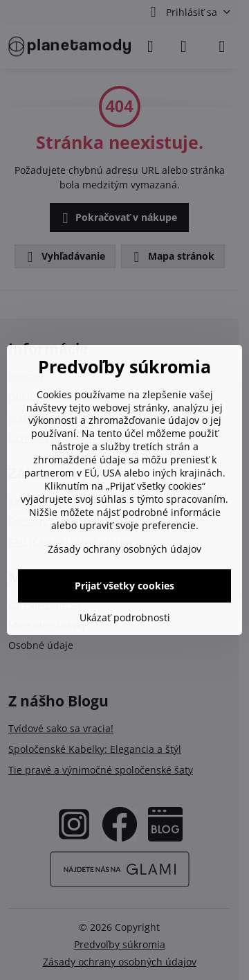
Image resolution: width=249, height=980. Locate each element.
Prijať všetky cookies (124, 586)
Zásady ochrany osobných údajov (124, 549)
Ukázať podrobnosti (125, 617)
